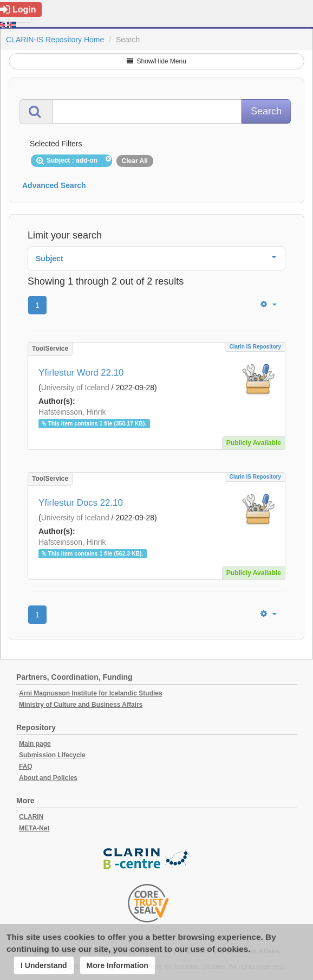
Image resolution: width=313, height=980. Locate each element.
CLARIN (31, 817)
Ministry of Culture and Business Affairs (81, 705)
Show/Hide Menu (156, 61)
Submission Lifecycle (52, 755)
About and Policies (48, 778)
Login (18, 9)
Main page (35, 744)
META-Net (34, 828)
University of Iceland (75, 388)
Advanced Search (54, 185)
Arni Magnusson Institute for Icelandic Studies (91, 693)
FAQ (26, 766)
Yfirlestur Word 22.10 (81, 373)
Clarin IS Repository (255, 347)
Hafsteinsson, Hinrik (72, 412)
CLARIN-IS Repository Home (55, 40)
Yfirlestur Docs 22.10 (81, 503)
